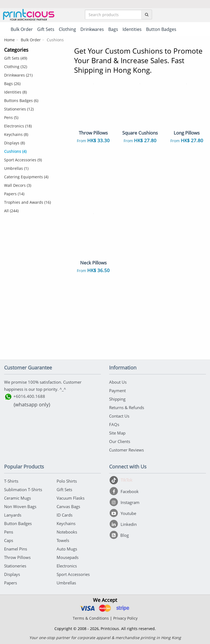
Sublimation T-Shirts (23, 489)
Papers (11, 583)
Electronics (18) (18, 126)
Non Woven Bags (20, 506)
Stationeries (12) (19, 109)
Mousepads (68, 557)
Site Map (117, 433)
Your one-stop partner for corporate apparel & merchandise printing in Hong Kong (105, 638)
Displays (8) (14, 143)
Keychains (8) (16, 134)
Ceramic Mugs (17, 498)
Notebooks (67, 532)
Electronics (67, 566)
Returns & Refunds (127, 407)
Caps (9, 540)
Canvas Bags (68, 506)
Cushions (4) (15, 151)
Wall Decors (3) (18, 185)
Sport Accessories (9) (23, 160)
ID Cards (65, 515)
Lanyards (13, 515)
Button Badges (18, 523)
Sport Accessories (73, 574)
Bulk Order (31, 40)
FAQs (114, 424)
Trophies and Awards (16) (27, 202)
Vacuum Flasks (71, 498)
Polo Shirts (67, 481)
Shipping (117, 399)
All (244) (11, 211)
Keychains (66, 523)
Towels (63, 540)
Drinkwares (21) (18, 75)
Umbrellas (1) (16, 168)
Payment (117, 391)
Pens (9, 532)
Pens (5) (11, 117)
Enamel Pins (16, 549)
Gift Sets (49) (16, 58)
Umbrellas (66, 583)
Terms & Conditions (91, 618)
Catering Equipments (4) (26, 177)
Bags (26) (12, 84)
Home (9, 40)
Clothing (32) (16, 67)
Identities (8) (15, 92)
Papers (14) (14, 194)
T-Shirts (11, 481)
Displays (12, 574)
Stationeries (15, 566)
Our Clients (120, 441)
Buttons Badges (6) (21, 100)
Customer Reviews (126, 450)
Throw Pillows (17, 557)
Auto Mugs (67, 549)
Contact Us (119, 416)
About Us (118, 382)
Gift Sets (64, 489)
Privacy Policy (125, 618)
